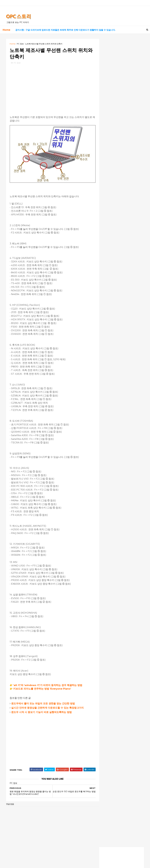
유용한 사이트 (109, 120)
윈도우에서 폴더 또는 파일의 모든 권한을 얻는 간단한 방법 (44, 700)
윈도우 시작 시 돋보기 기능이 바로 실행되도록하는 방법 (42, 709)
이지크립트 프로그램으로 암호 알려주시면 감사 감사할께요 (121, 264)
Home (6, 30)
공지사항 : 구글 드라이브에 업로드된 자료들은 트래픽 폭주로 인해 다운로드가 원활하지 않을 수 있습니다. (65, 30)
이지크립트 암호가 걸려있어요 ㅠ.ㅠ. (117, 287)
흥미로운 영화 (109, 135)
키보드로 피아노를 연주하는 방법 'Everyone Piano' (43, 686)
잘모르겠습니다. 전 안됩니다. (114, 292)
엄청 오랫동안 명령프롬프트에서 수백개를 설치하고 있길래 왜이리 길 (121, 274)
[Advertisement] (50, 88)
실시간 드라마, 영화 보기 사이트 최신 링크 (119, 92)
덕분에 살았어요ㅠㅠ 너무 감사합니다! (118, 252)
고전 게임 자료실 (110, 125)
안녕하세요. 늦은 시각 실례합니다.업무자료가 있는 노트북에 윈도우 (120, 280)
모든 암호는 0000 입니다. (113, 284)
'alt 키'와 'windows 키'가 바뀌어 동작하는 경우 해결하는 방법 (48, 682)
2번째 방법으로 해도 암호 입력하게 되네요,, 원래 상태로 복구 (120, 269)
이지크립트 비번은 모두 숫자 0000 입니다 (120, 258)
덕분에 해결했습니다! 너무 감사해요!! (117, 247)
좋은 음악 (107, 130)
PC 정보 (21, 44)
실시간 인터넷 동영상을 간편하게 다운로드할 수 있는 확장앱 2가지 (48, 705)
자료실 (106, 115)
